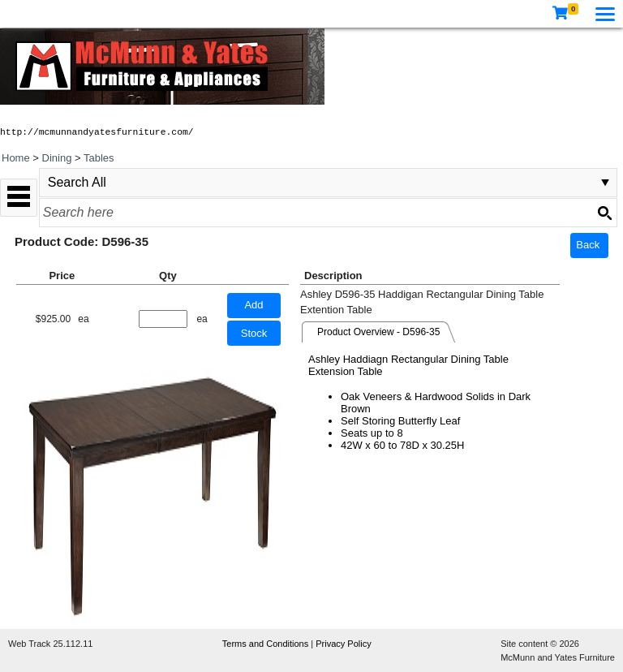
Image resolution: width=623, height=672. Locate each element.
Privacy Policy (343, 644)
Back (588, 245)
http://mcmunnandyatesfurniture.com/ (97, 132)
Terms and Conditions (266, 644)
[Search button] (604, 213)
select (605, 183)
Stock (254, 333)
